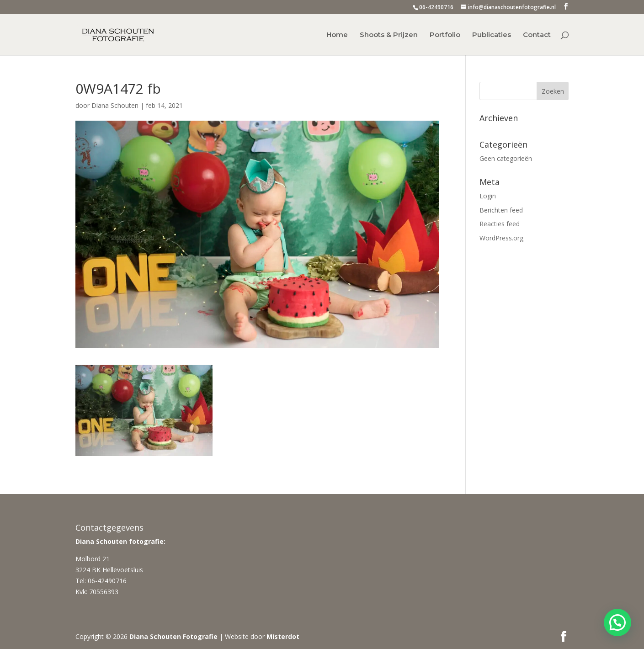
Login (488, 196)
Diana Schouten (115, 105)
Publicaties (492, 35)
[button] (617, 622)
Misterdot (283, 636)
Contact (537, 35)
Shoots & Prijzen (389, 35)
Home (337, 35)
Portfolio (445, 35)
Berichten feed (501, 210)
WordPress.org (501, 238)
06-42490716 (436, 7)
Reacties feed (500, 224)
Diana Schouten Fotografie (173, 636)
